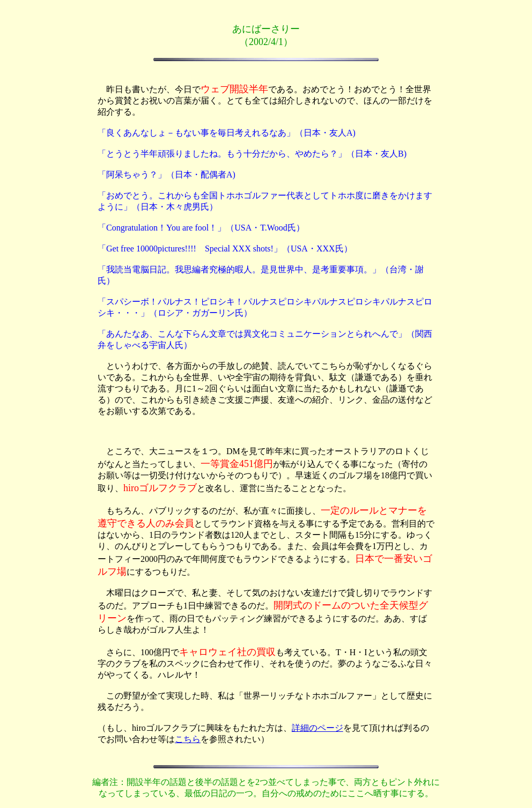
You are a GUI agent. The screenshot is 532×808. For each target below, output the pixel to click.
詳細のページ (317, 728)
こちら (188, 739)
